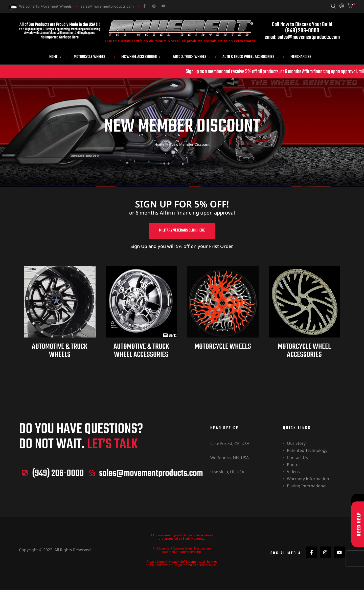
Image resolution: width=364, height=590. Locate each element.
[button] (182, 231)
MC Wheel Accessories (141, 57)
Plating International (307, 486)
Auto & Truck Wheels (191, 57)
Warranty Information (308, 479)
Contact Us (297, 458)
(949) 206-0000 (302, 31)
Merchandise (303, 57)
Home (55, 57)
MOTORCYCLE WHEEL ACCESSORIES (304, 351)
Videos (293, 472)
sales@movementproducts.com (107, 6)
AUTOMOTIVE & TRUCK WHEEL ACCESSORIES (141, 351)
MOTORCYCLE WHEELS (223, 347)
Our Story (296, 444)
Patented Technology (307, 451)
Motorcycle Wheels (91, 57)
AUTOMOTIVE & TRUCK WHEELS (60, 351)
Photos (294, 465)
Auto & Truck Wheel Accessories (250, 57)
